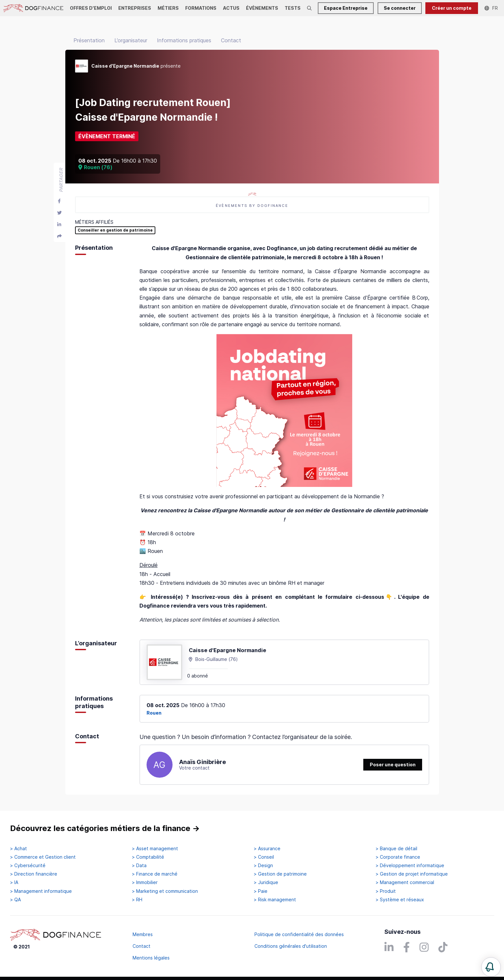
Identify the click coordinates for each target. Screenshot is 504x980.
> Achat (19, 849)
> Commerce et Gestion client (43, 857)
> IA (14, 882)
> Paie (261, 891)
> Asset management (155, 849)
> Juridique (266, 882)
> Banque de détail (396, 849)
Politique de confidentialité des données (299, 934)
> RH (137, 900)
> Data (139, 866)
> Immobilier (145, 882)
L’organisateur (131, 40)
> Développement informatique (410, 866)
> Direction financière (34, 874)
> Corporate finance (398, 857)
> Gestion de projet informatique (412, 874)
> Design (263, 866)
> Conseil (264, 857)
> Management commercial (405, 882)
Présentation (89, 40)
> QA (15, 900)
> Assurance (267, 849)
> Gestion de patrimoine (280, 874)
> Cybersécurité (28, 866)
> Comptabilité (148, 857)
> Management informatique (41, 891)
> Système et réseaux (400, 900)
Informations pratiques (184, 40)
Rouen (154, 713)
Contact (231, 40)
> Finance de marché (155, 874)
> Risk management (275, 900)
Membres (143, 934)
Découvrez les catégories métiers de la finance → (105, 828)
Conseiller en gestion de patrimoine (115, 230)
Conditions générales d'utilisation (291, 946)
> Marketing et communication (165, 891)
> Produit (386, 891)
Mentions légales (151, 958)
